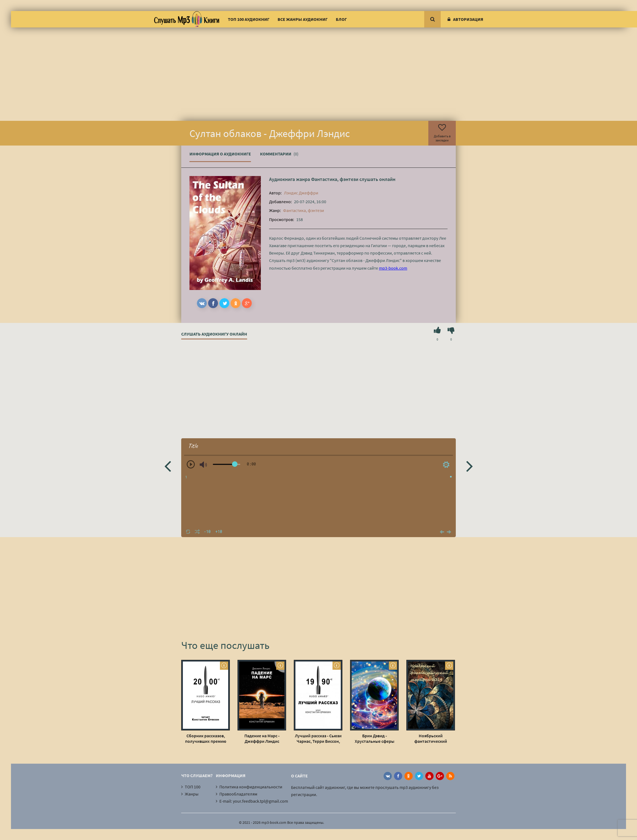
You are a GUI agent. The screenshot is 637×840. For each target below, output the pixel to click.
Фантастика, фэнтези (335, 179)
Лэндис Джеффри (301, 193)
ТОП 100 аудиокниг (249, 19)
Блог (341, 19)
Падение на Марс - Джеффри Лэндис (262, 738)
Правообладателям (238, 794)
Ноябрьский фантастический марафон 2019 (431, 738)
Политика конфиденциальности (251, 787)
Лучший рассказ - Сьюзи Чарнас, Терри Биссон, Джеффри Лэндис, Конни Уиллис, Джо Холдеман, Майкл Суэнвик (318, 738)
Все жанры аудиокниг (303, 19)
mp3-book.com (393, 268)
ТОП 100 (193, 787)
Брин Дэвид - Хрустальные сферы (375, 738)
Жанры (192, 794)
